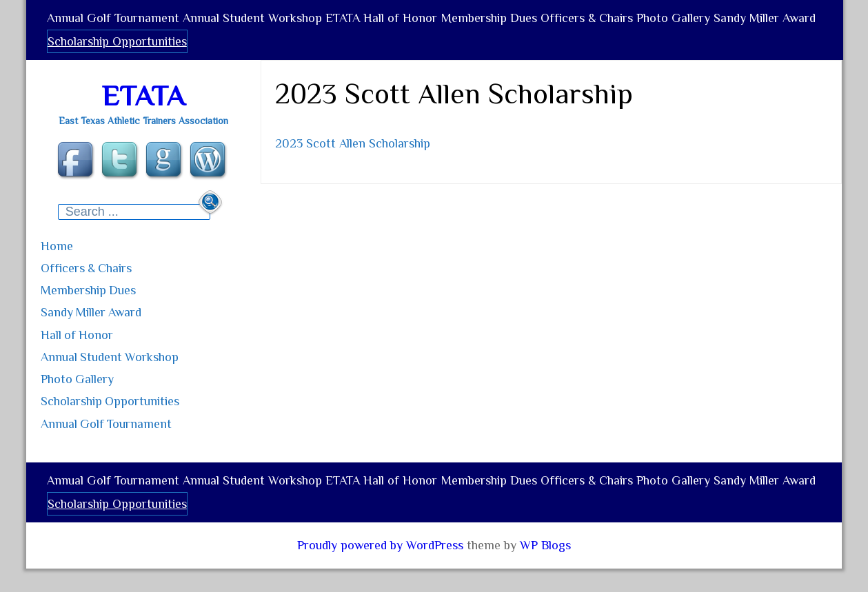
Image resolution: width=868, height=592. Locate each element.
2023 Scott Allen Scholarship (353, 164)
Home (82, 265)
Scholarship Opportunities (233, 57)
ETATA (360, 23)
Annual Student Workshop (263, 23)
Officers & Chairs (624, 23)
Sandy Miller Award (101, 57)
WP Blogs (545, 555)
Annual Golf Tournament (117, 23)
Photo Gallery (717, 23)
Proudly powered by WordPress (380, 555)
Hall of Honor (424, 23)
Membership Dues (519, 23)
